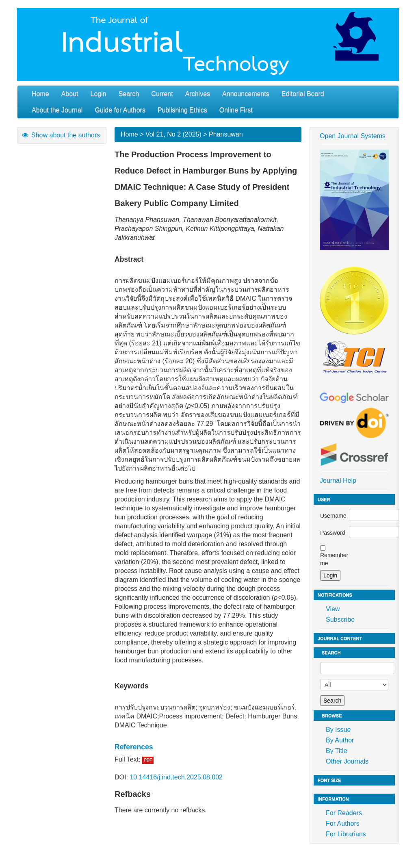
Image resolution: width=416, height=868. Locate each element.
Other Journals (347, 761)
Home (40, 94)
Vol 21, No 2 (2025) (173, 134)
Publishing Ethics (182, 110)
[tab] (208, 747)
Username (333, 516)
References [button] (134, 747)
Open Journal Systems (353, 136)
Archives (198, 94)
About (70, 94)
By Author (340, 740)
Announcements (246, 94)
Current (162, 94)
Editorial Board (303, 94)
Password (333, 533)
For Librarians (346, 834)
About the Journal (57, 110)
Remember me (334, 559)
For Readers (344, 813)
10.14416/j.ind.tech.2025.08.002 (176, 777)
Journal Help (338, 481)
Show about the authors (61, 135)
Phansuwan (226, 134)
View (333, 609)
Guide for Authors (120, 110)
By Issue (338, 730)
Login (99, 94)
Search (129, 94)
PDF (148, 760)
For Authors (343, 824)
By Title (336, 751)
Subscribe (340, 620)
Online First (236, 110)
